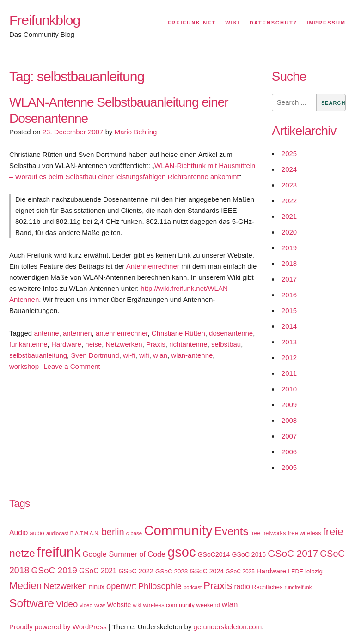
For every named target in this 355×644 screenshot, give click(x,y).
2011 (289, 373)
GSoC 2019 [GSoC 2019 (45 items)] (54, 570)
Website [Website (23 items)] (119, 605)
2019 (289, 248)
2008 (289, 420)
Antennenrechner (153, 266)
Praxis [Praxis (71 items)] (218, 586)
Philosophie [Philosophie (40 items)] (160, 586)
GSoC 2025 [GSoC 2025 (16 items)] (240, 572)
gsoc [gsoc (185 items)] (181, 552)
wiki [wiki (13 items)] (137, 605)
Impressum (326, 23)
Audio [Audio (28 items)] (18, 533)
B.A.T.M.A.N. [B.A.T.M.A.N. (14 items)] (85, 533)
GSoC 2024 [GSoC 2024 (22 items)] (207, 571)
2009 (289, 405)
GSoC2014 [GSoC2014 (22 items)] (214, 554)
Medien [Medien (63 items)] (25, 586)
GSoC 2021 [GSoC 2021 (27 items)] (98, 571)
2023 (289, 185)
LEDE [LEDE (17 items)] (296, 572)
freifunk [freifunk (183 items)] (59, 552)
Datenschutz (274, 23)
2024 (289, 169)
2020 (289, 232)
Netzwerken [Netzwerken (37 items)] (65, 586)
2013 (289, 342)
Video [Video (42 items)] (67, 604)
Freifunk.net (192, 23)
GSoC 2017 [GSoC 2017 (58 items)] (293, 553)
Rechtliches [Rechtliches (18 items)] (267, 587)
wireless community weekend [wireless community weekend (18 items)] (181, 605)
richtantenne (188, 344)
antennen (77, 333)
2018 (289, 263)
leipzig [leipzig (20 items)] (314, 571)
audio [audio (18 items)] (37, 533)
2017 (289, 279)
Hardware (66, 344)
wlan (160, 355)
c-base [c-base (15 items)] (134, 533)
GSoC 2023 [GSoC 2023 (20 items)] (171, 571)
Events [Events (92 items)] (232, 531)
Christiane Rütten (178, 333)
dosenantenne (231, 333)
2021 (289, 216)
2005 (289, 467)
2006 (289, 452)
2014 (289, 326)
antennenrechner (122, 333)
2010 (289, 389)
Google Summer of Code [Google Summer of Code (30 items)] (124, 554)
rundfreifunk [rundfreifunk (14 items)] (298, 587)
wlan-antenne (192, 355)
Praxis (156, 344)
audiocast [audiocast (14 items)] (57, 533)
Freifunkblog (45, 20)
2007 (289, 436)
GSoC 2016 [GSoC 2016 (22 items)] (249, 554)
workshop (24, 366)
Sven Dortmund (95, 355)
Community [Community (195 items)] (178, 530)
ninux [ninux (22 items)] (97, 587)
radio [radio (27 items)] (242, 587)
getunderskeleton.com (228, 627)
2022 (289, 201)
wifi (144, 355)
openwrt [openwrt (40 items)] (121, 586)
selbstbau (226, 344)
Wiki (233, 23)
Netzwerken (124, 344)
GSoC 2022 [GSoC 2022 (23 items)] (136, 571)
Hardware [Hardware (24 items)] (271, 571)
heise (93, 344)
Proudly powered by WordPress (58, 627)
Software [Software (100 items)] (32, 603)
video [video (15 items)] (86, 605)
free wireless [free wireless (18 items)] (305, 533)
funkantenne (28, 344)
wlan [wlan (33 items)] (230, 605)
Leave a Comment (72, 366)
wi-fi (129, 355)
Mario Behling (136, 132)
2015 (289, 310)
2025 (289, 153)
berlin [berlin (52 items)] (113, 532)
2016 (289, 295)
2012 (289, 358)
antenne (46, 333)
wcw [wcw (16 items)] (100, 605)
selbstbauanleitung (38, 355)
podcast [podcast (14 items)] (193, 587)
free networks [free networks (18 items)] (268, 533)
